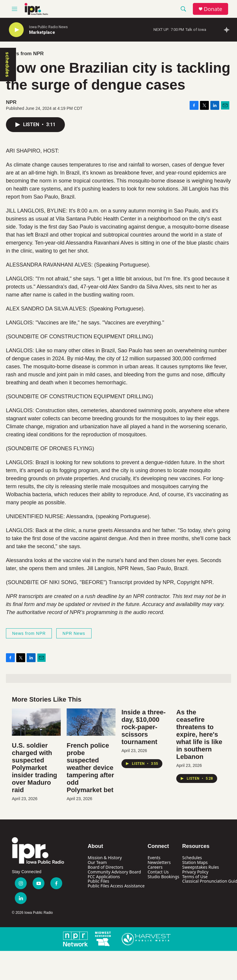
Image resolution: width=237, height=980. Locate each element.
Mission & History (105, 858)
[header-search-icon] (183, 9)
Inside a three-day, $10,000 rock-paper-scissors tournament (144, 727)
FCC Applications (104, 877)
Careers (155, 867)
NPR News (74, 633)
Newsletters (159, 862)
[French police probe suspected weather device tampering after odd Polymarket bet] (91, 722)
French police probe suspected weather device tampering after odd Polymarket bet (90, 768)
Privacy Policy (195, 872)
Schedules (192, 858)
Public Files (98, 881)
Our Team (97, 862)
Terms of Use (195, 877)
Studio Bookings (163, 877)
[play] (16, 30)
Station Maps (195, 862)
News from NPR (25, 54)
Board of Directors (105, 867)
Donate (213, 9)
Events (154, 858)
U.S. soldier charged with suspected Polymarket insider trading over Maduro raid (35, 768)
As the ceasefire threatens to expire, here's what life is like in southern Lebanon (199, 734)
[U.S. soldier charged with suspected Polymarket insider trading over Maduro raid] (36, 722)
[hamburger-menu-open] (15, 9)
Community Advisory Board (114, 872)
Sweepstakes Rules (201, 867)
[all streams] (228, 30)
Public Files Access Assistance (116, 886)
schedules (7, 65)
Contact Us (158, 872)
